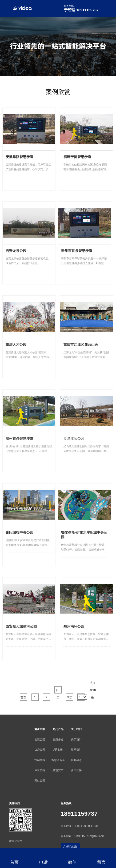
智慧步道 (58, 740)
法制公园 (40, 760)
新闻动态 (76, 760)
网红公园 (40, 781)
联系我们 (76, 750)
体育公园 (40, 770)
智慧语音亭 (58, 760)
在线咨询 (70, 847)
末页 (70, 697)
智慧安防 (58, 770)
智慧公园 (40, 740)
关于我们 (76, 740)
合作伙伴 (76, 770)
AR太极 (58, 750)
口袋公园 (40, 750)
